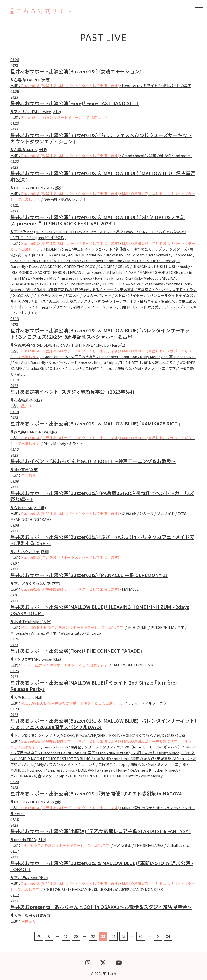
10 (66, 936)
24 (113, 936)
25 (123, 936)
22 (93, 936)
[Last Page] (168, 936)
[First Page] (39, 936)
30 (140, 936)
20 (76, 936)
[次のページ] (158, 936)
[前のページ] (49, 936)
